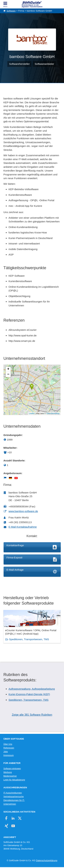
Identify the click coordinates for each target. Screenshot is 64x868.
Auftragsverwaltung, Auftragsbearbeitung (32, 689)
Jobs (6, 752)
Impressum (9, 755)
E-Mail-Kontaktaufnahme (23, 527)
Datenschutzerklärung (47, 860)
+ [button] (8, 369)
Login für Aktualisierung (14, 780)
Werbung (8, 772)
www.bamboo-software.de (23, 511)
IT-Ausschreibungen (13, 793)
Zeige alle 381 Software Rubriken (32, 715)
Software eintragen (12, 769)
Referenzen (9, 748)
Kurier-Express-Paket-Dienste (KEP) (29, 694)
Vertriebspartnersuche (14, 797)
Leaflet (32, 413)
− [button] (8, 375)
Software (11, 11)
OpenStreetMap (53, 413)
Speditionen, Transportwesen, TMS (29, 639)
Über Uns (8, 744)
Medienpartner (10, 776)
